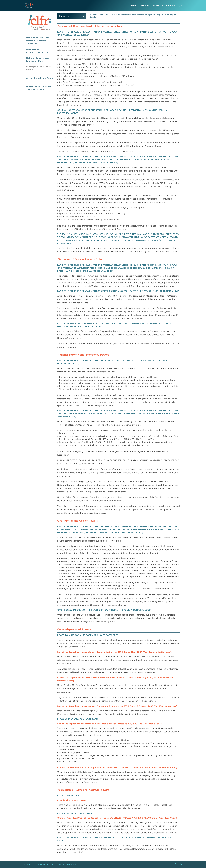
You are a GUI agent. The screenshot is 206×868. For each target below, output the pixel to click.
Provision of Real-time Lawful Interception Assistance (38, 41)
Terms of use (71, 864)
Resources (158, 6)
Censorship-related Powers (40, 78)
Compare (145, 6)
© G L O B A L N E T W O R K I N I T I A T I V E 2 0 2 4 (44, 864)
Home (134, 6)
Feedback (171, 6)
